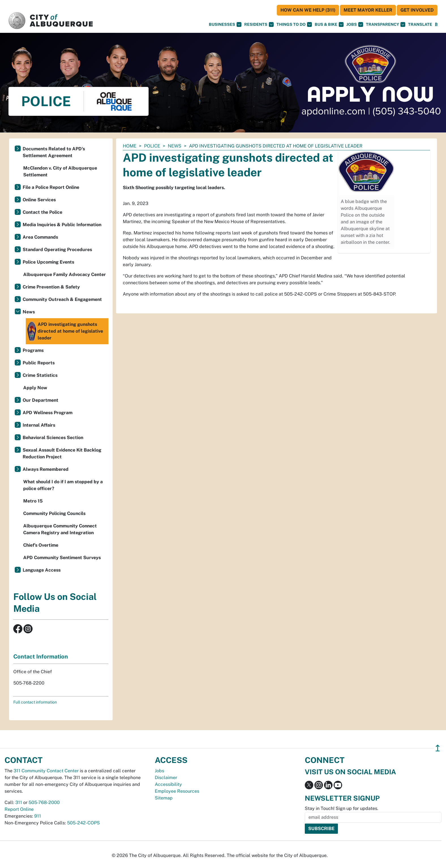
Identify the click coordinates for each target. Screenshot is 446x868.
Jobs (355, 24)
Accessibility (168, 784)
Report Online (19, 809)
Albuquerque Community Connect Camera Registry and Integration (60, 529)
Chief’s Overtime (41, 545)
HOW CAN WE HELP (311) (308, 10)
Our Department (40, 400)
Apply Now (35, 388)
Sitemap (164, 798)
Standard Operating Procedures (57, 250)
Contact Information (41, 657)
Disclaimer (166, 778)
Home (130, 146)
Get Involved (417, 10)
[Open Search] (436, 24)
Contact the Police (42, 212)
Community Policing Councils (54, 513)
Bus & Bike (329, 24)
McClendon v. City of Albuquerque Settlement (60, 171)
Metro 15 (33, 501)
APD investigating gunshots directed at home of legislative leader (65, 331)
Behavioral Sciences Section (53, 438)
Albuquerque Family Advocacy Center (65, 274)
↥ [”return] (438, 748)
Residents (259, 24)
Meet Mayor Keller (368, 10)
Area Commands (40, 237)
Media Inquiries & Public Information (62, 225)
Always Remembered (46, 469)
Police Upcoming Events (48, 262)
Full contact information (35, 702)
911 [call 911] (38, 816)
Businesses (225, 24)
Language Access (42, 570)
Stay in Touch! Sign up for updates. (342, 808)
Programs (33, 350)
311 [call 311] (19, 802)
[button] (420, 24)
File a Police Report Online (51, 187)
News (175, 146)
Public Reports (39, 363)
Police (152, 146)
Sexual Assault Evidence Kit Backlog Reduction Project (62, 453)
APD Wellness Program (48, 413)
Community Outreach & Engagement (62, 299)
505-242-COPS (83, 823)
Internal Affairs (39, 425)
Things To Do (294, 24)
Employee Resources (177, 791)
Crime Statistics (40, 375)
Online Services (39, 200)
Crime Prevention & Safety (51, 287)
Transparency (386, 24)
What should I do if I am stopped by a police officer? (63, 485)
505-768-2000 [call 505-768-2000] (44, 802)
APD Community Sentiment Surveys (62, 558)
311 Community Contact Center (46, 771)
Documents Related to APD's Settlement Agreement (54, 152)
